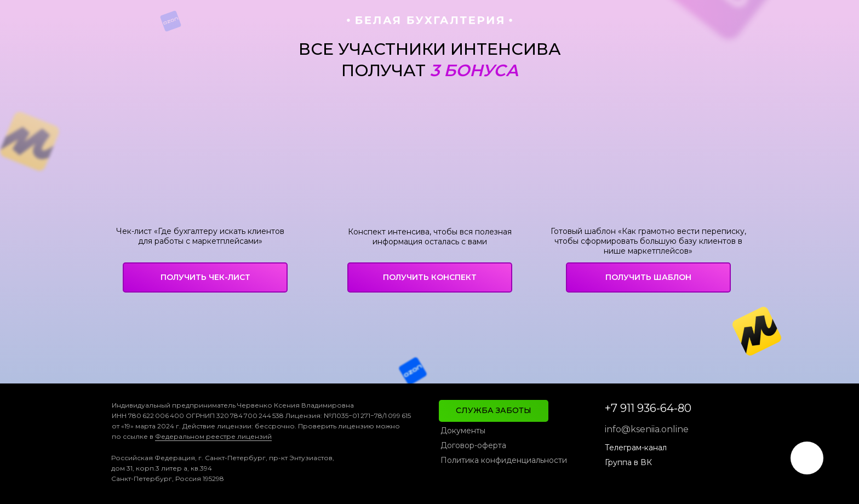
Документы (463, 431)
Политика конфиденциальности (504, 460)
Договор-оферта (473, 445)
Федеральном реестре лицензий (213, 436)
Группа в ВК (628, 462)
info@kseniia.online (647, 429)
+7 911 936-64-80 (648, 408)
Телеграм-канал (636, 448)
